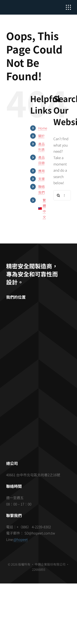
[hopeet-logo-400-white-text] (22, 6)
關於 (41, 136)
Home (43, 128)
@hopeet (21, 539)
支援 (41, 179)
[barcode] (39, 410)
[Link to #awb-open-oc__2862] (68, 7)
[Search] (59, 195)
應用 (41, 171)
